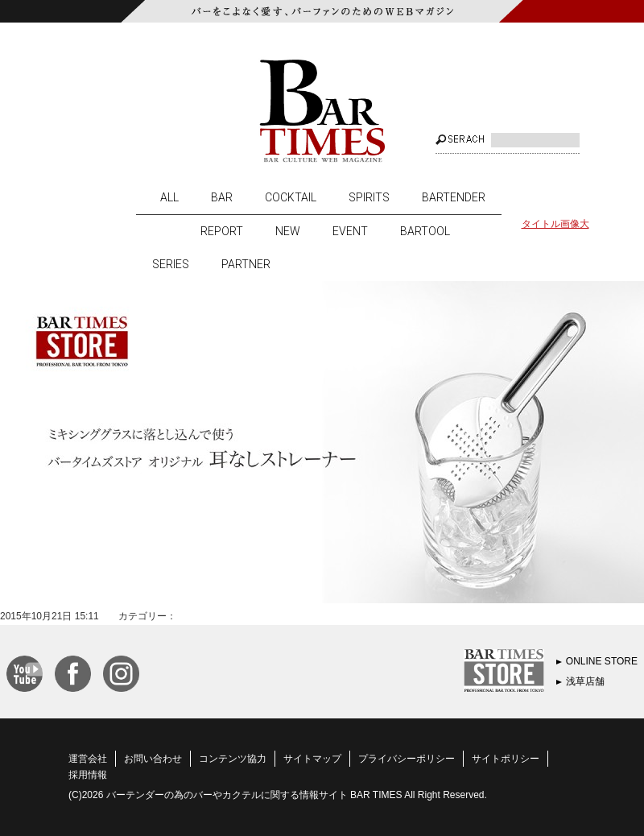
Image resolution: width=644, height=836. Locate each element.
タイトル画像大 (555, 224)
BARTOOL (425, 231)
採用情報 (88, 775)
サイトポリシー (506, 759)
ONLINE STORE (602, 661)
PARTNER (246, 264)
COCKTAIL (291, 197)
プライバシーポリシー (407, 759)
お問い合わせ (153, 759)
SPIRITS (369, 197)
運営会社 (88, 759)
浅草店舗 (585, 681)
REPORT (222, 231)
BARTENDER (454, 197)
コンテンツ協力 (233, 759)
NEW (288, 231)
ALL (169, 197)
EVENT (350, 231)
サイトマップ (312, 759)
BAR (222, 197)
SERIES (171, 264)
